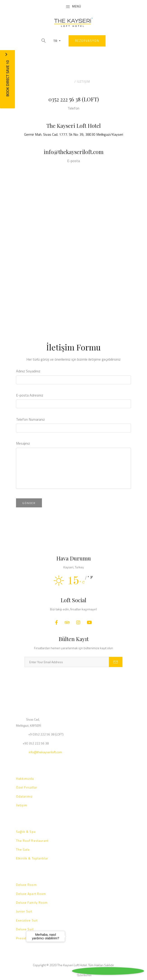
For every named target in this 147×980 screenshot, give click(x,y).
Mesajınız (23, 443)
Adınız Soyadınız (28, 371)
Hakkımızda (25, 778)
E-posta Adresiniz (30, 395)
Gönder (29, 503)
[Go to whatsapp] (108, 971)
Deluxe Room (26, 885)
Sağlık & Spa (26, 832)
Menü (73, 6)
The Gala (23, 849)
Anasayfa (65, 82)
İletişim (22, 805)
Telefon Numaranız (30, 419)
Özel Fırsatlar (27, 787)
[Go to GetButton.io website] (84, 975)
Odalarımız (24, 796)
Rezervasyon (87, 41)
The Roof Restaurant (32, 841)
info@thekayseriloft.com (74, 152)
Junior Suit (24, 911)
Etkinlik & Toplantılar (32, 858)
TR (57, 41)
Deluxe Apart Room (31, 894)
